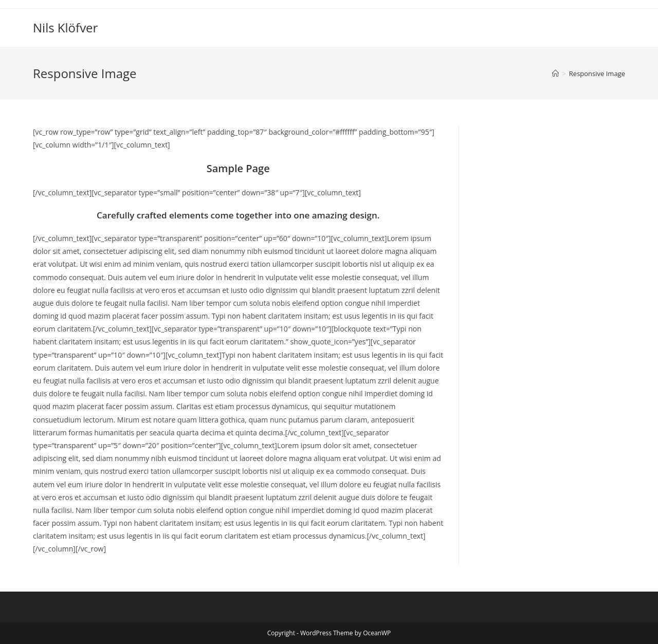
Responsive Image (597, 73)
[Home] (555, 73)
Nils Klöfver (65, 27)
